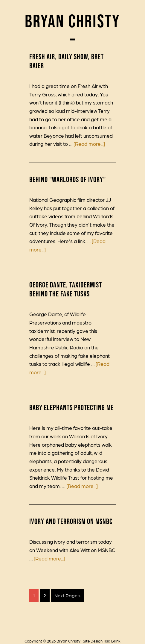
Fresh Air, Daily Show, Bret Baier (67, 61)
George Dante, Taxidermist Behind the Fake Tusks (66, 289)
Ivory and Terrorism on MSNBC (71, 521)
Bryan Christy (72, 21)
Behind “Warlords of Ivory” (68, 179)
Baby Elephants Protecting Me (71, 407)
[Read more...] (89, 144)
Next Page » (67, 595)
